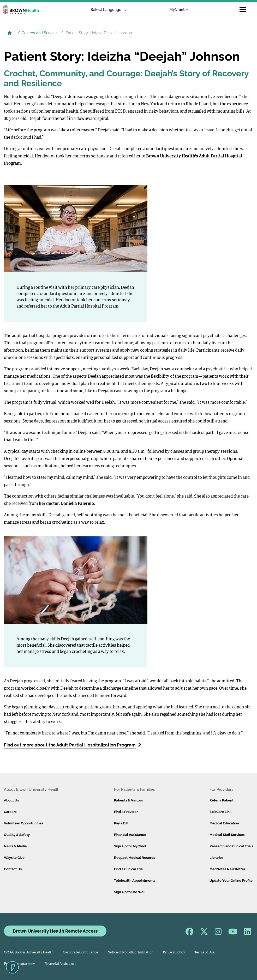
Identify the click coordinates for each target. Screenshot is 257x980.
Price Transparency (19, 964)
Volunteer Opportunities (23, 823)
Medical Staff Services (227, 835)
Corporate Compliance (80, 953)
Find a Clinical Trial (129, 869)
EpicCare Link (220, 812)
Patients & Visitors (128, 800)
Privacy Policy (174, 953)
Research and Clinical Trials (231, 846)
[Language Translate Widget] (107, 10)
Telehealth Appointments (135, 881)
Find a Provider (126, 812)
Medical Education (224, 823)
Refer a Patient (222, 800)
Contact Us (13, 869)
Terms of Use (204, 953)
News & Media (15, 846)
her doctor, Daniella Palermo (66, 504)
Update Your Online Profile (231, 881)
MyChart (179, 9)
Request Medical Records (135, 858)
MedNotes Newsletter (227, 869)
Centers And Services (40, 33)
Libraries (216, 858)
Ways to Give (14, 858)
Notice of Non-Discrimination (130, 953)
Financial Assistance (130, 835)
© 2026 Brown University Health (29, 953)
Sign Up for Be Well (130, 892)
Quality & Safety (17, 835)
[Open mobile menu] (243, 10)
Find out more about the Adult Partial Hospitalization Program (73, 745)
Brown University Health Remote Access (55, 931)
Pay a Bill (121, 823)
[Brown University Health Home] (10, 33)
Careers (10, 812)
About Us (11, 800)
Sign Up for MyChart (130, 846)
